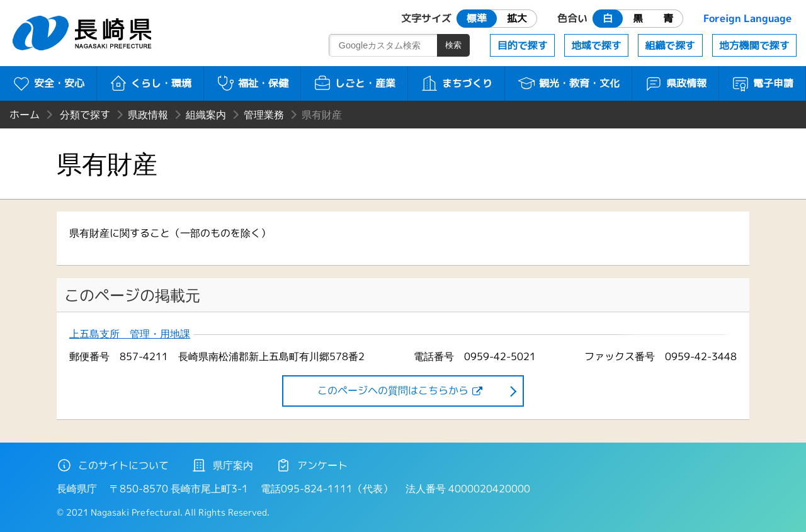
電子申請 (762, 83)
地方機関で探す (754, 45)
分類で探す (85, 115)
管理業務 (264, 115)
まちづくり (456, 83)
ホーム (25, 115)
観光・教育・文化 (568, 83)
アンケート (312, 465)
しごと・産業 (354, 83)
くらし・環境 (150, 83)
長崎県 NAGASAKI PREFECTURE (84, 33)
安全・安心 (48, 83)
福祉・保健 (252, 83)
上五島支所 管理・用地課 (130, 334)
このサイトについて (113, 465)
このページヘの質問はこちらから (393, 390)
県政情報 (675, 83)
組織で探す (670, 45)
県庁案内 (222, 465)
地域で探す (596, 45)
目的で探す (523, 45)
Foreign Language (747, 18)
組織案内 (206, 115)
